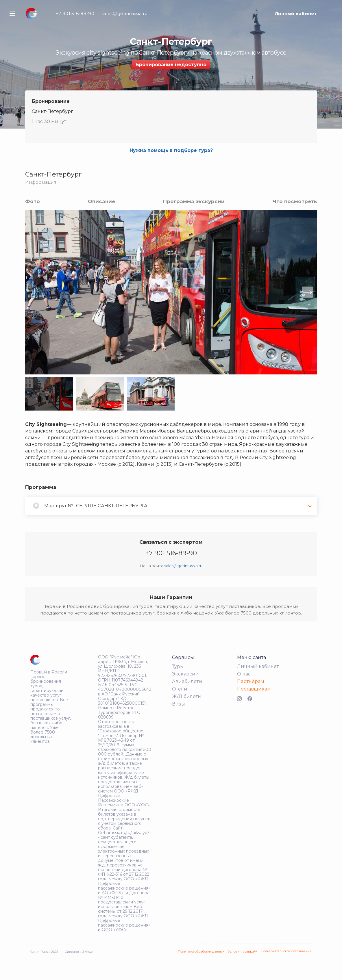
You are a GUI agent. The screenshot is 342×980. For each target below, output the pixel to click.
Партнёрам (251, 681)
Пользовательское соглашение (286, 951)
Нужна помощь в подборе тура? (171, 150)
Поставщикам (254, 689)
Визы (179, 704)
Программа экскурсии (194, 201)
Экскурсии (185, 674)
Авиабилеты (187, 681)
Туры (178, 666)
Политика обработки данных (201, 951)
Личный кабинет (296, 13)
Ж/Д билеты (187, 696)
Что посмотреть (295, 201)
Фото (33, 201)
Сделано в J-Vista (79, 951)
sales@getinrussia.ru (124, 13)
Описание (101, 201)
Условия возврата (243, 951)
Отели (180, 689)
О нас (244, 674)
